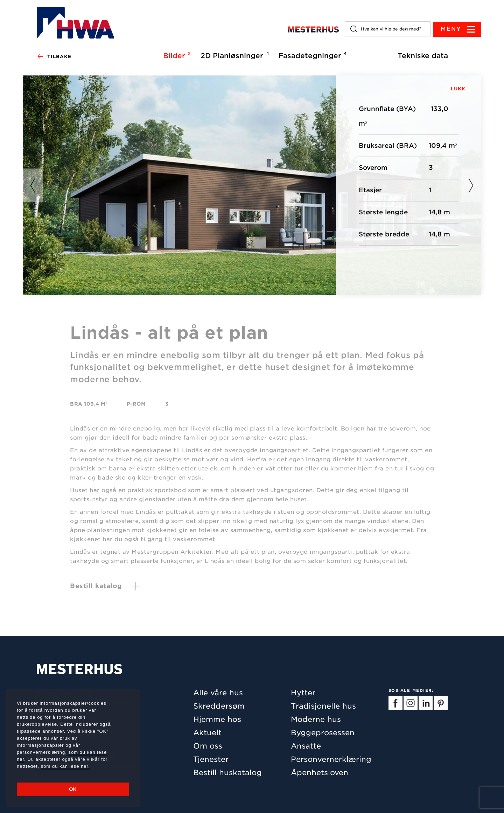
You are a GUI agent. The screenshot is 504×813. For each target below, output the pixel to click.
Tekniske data (423, 56)
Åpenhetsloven (320, 773)
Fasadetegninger (312, 55)
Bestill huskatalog (227, 773)
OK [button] (73, 789)
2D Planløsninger (234, 55)
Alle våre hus (218, 693)
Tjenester (211, 759)
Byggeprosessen (323, 733)
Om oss (208, 746)
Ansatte (306, 746)
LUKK (458, 89)
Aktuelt (207, 733)
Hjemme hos (217, 719)
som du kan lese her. (65, 766)
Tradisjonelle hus (323, 706)
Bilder (176, 55)
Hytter (303, 693)
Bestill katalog (96, 588)
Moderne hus (316, 719)
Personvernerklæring (331, 759)
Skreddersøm (219, 706)
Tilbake (54, 57)
